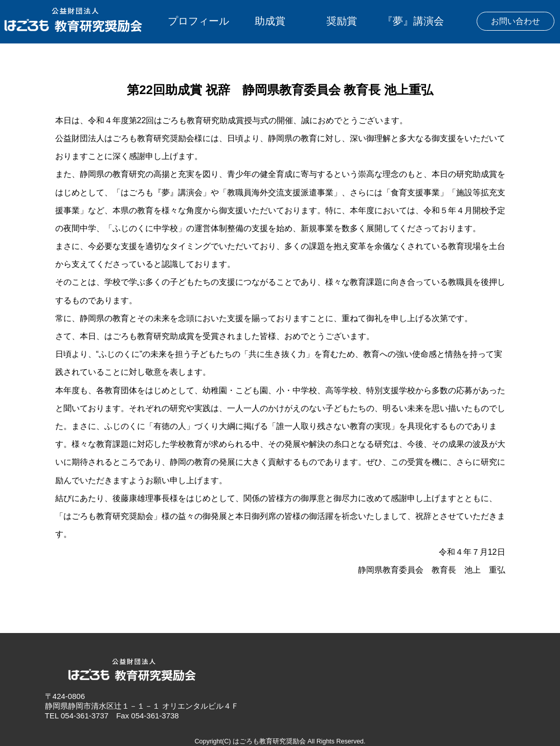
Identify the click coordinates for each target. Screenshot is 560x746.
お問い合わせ (516, 21)
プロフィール (198, 21)
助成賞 (270, 21)
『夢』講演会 (413, 21)
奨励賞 (342, 21)
